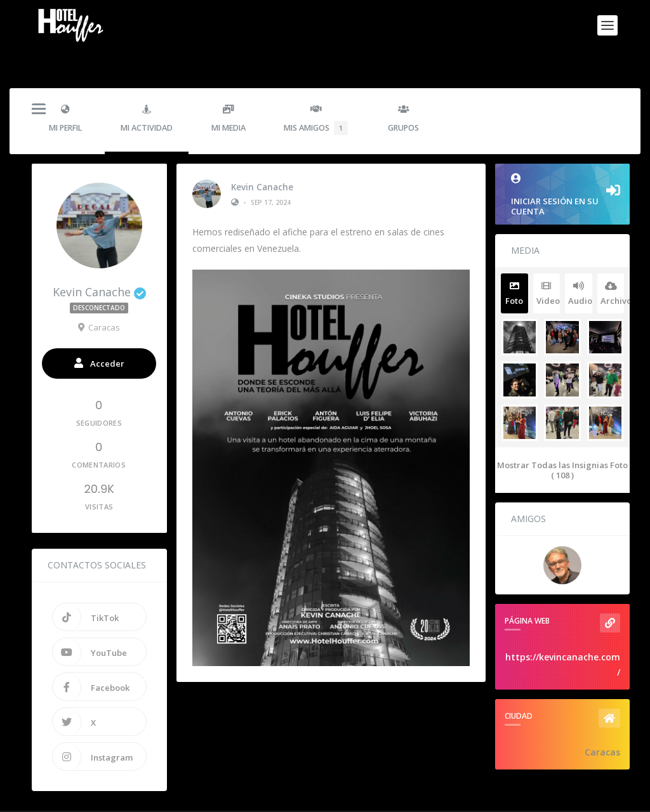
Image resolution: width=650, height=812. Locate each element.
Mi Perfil (65, 91)
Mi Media (228, 91)
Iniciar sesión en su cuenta (563, 167)
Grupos (403, 91)
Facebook (91, 659)
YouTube (90, 624)
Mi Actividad (147, 91)
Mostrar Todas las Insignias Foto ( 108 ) (562, 443)
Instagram (93, 729)
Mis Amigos (316, 92)
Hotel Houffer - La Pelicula (121, 797)
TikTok (86, 589)
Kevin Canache (262, 158)
